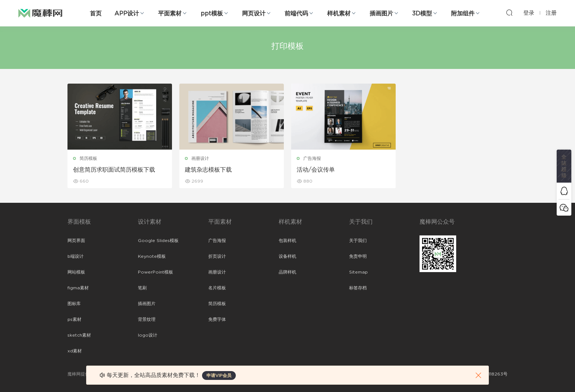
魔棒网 (40, 13)
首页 (96, 14)
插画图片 (381, 14)
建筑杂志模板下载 (208, 170)
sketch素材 (79, 335)
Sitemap (358, 272)
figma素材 (78, 288)
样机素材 (339, 14)
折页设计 (217, 256)
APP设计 (127, 14)
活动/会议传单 (316, 170)
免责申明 (358, 256)
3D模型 (422, 14)
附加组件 (463, 14)
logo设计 (148, 335)
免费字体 (217, 319)
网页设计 (254, 14)
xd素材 (75, 351)
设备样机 (287, 256)
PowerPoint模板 (155, 272)
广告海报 (312, 158)
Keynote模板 (152, 256)
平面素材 (170, 14)
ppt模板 (212, 14)
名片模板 (217, 288)
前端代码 (296, 14)
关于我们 (358, 241)
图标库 (74, 304)
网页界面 (76, 241)
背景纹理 (147, 319)
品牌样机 (287, 272)
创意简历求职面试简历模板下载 (114, 170)
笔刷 (142, 288)
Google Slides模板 (158, 241)
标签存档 (358, 288)
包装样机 (287, 241)
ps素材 (74, 319)
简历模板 (88, 158)
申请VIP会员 (219, 375)
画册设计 (200, 158)
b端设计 (76, 256)
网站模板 (76, 272)
